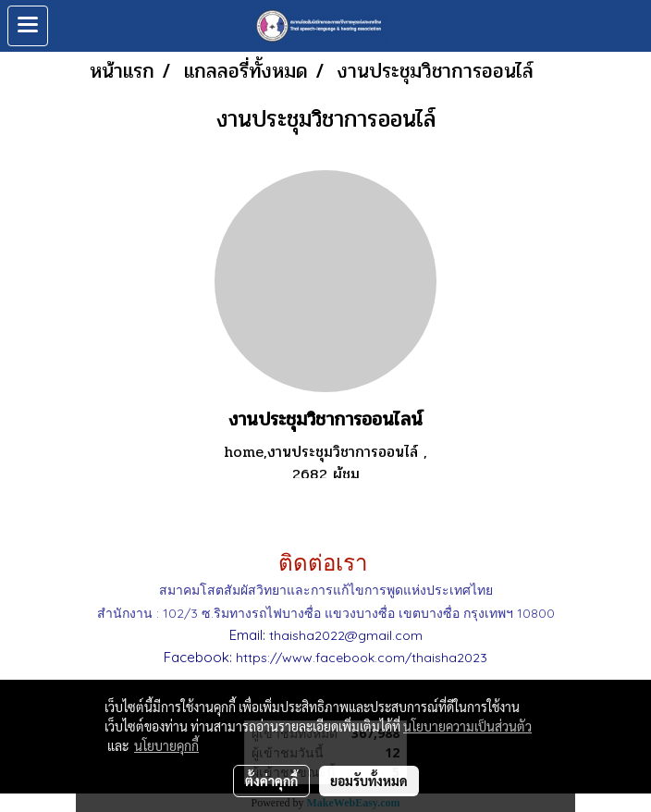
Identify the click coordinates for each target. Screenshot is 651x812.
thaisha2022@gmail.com (346, 635)
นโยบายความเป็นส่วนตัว (467, 726)
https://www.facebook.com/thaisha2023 (362, 658)
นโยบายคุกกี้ (166, 745)
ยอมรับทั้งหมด (369, 781)
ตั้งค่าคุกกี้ (271, 781)
